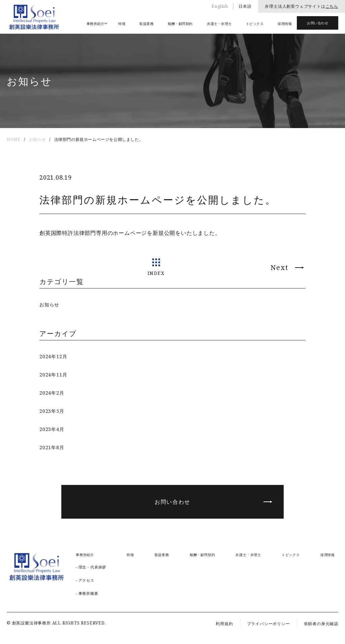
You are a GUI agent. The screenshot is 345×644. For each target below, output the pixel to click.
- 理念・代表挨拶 (91, 567)
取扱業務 (147, 24)
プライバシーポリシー (269, 624)
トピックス (255, 24)
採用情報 (285, 24)
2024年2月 (52, 393)
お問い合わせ (318, 23)
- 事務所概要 (87, 593)
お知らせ (37, 139)
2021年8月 (52, 447)
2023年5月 (52, 411)
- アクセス (85, 580)
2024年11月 (53, 375)
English (220, 6)
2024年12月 (53, 356)
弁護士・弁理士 (219, 24)
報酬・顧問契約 (180, 24)
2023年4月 (52, 429)
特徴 (122, 24)
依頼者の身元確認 (321, 624)
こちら (332, 6)
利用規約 (224, 624)
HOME (14, 139)
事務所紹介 (96, 24)
